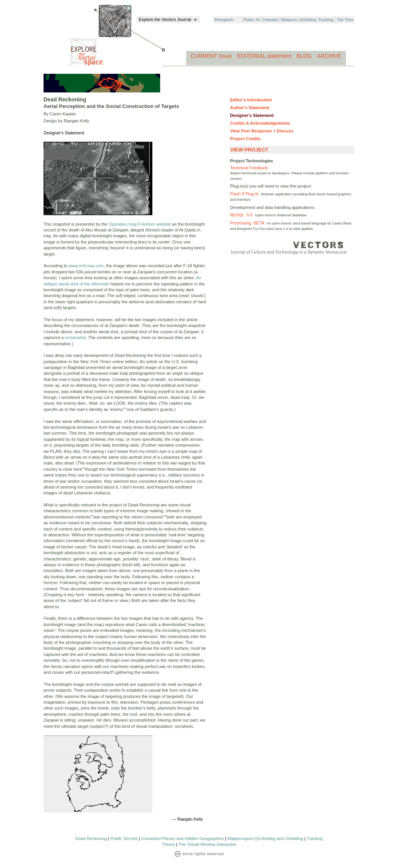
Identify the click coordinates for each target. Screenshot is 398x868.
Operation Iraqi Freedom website (140, 224)
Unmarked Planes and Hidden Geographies (182, 838)
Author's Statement (250, 108)
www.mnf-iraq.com (86, 266)
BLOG (304, 56)
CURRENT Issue (211, 56)
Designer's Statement (252, 115)
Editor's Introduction (251, 100)
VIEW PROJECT (249, 150)
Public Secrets (124, 838)
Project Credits (245, 139)
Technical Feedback (249, 168)
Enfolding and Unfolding (280, 838)
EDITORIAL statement (264, 56)
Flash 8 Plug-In (246, 194)
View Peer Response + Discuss (262, 131)
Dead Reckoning (91, 838)
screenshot (75, 337)
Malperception (241, 838)
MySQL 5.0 (243, 215)
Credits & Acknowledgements (260, 123)
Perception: (224, 19)
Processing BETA (248, 223)
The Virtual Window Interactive (207, 844)
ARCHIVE (329, 56)
